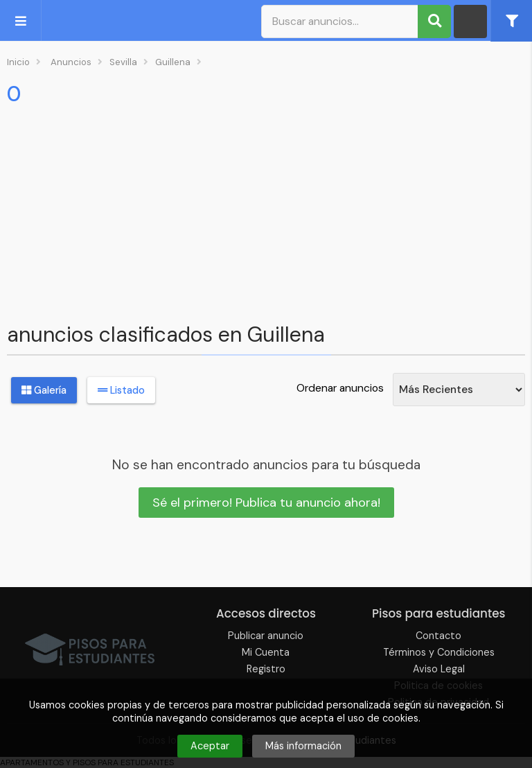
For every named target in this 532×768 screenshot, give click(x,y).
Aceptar (210, 746)
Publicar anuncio (266, 636)
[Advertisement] (266, 211)
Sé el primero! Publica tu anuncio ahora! (266, 503)
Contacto (438, 636)
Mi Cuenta (266, 652)
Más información (303, 746)
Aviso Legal (439, 669)
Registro (266, 669)
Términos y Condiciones (439, 652)
